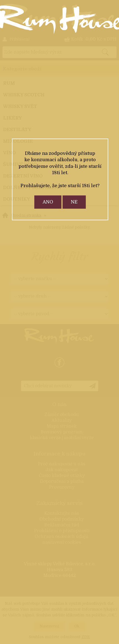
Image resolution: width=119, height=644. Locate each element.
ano (48, 202)
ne (74, 202)
